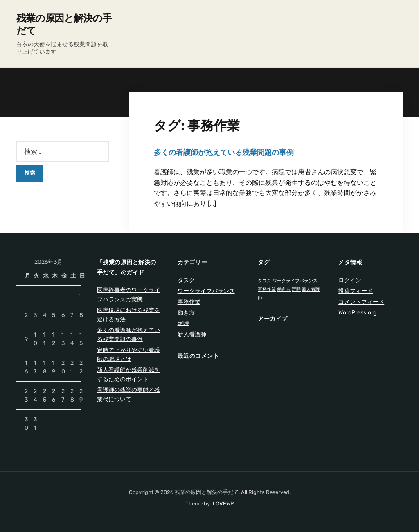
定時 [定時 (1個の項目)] (296, 289)
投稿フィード (356, 291)
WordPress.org (357, 313)
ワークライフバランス (206, 291)
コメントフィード (361, 302)
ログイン (350, 280)
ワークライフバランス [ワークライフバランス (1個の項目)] (295, 281)
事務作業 (189, 302)
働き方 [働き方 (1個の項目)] (284, 289)
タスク (186, 280)
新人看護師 (192, 334)
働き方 (186, 313)
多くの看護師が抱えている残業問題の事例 (224, 153)
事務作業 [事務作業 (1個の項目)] (267, 289)
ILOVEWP (222, 504)
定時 (183, 323)
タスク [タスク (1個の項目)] (265, 281)
